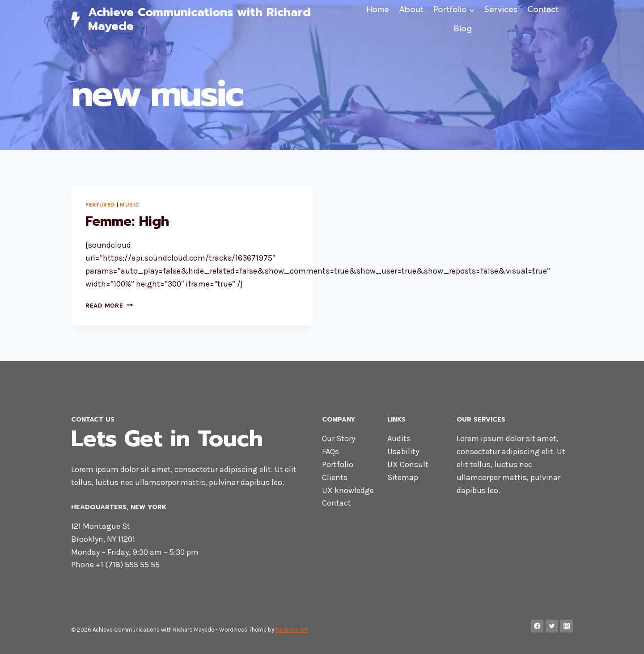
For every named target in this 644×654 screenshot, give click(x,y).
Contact (543, 9)
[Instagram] (566, 626)
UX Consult (408, 464)
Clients (335, 477)
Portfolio (338, 464)
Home (378, 9)
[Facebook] (537, 626)
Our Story (339, 439)
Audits (399, 439)
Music (130, 205)
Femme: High (127, 221)
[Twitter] (552, 626)
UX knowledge (348, 490)
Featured (100, 205)
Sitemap (403, 477)
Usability (403, 451)
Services (501, 9)
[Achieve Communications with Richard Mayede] (212, 19)
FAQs (330, 451)
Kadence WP (292, 630)
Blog (463, 29)
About (411, 9)
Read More (109, 306)
